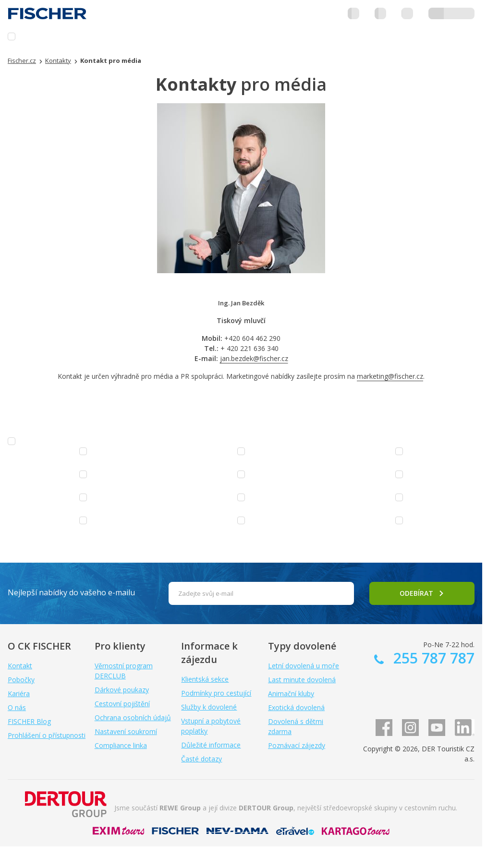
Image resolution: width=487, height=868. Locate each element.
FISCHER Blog (29, 721)
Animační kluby (291, 693)
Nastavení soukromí (126, 731)
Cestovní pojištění (122, 704)
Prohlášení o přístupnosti (47, 735)
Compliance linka (121, 745)
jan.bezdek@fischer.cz (254, 358)
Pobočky (21, 680)
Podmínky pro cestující (216, 693)
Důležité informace (211, 745)
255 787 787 (432, 658)
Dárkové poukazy (122, 690)
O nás (17, 707)
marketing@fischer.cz (390, 376)
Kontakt (20, 666)
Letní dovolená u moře (304, 666)
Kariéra (19, 693)
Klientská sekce (205, 679)
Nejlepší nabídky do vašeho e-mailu (71, 592)
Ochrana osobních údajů (133, 717)
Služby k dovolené (209, 707)
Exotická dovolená (296, 707)
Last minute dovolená (302, 680)
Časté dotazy (201, 759)
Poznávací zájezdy (297, 745)
